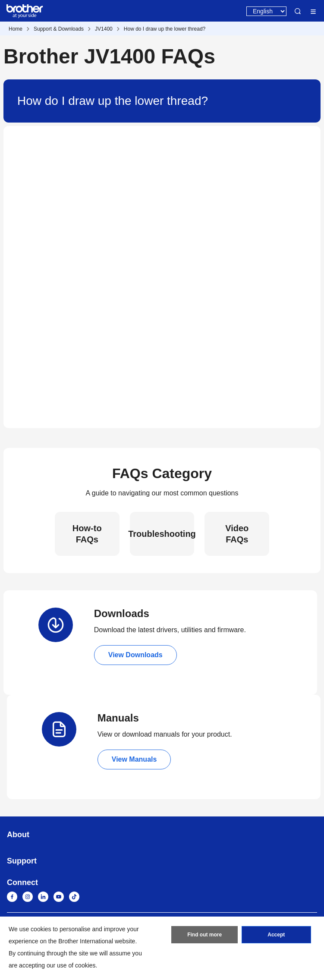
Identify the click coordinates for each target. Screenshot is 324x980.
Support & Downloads (59, 29)
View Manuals (134, 759)
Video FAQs (237, 534)
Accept (276, 935)
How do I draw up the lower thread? (165, 29)
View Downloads (135, 655)
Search (298, 11)
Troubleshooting (162, 534)
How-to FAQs (87, 534)
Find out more (204, 935)
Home (16, 29)
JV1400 (104, 29)
